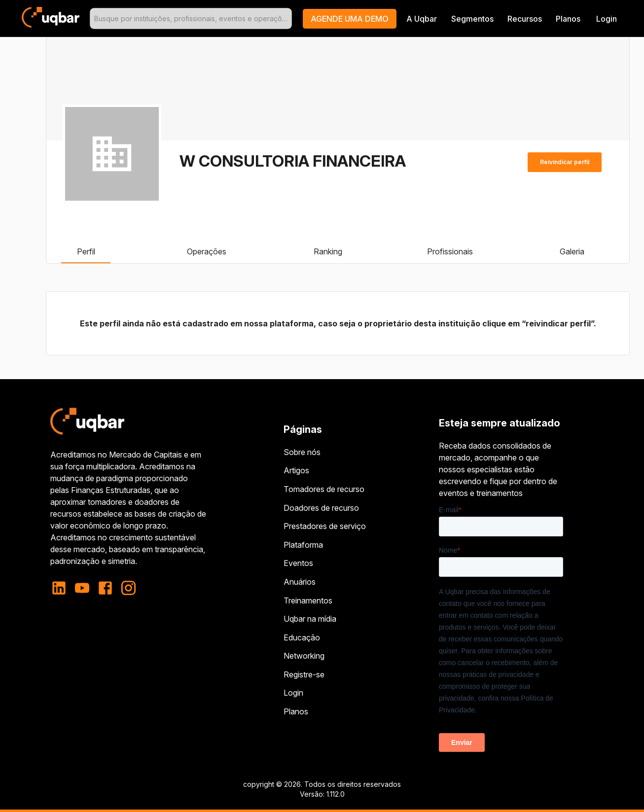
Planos (568, 19)
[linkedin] (62, 588)
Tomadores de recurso (324, 489)
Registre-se (304, 674)
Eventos (298, 563)
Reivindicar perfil (565, 162)
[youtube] (82, 588)
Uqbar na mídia (310, 619)
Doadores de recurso (321, 508)
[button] (350, 19)
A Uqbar (422, 19)
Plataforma (303, 545)
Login (293, 693)
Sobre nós (302, 452)
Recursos (525, 19)
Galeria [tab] (572, 251)
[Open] (287, 19)
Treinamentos (308, 600)
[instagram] (128, 588)
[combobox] (191, 18)
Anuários (300, 582)
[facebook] (105, 588)
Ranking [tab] (328, 251)
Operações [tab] (207, 251)
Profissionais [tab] (450, 251)
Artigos (296, 470)
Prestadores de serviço (325, 526)
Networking (304, 656)
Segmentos (472, 19)
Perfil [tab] (86, 251)
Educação (302, 637)
